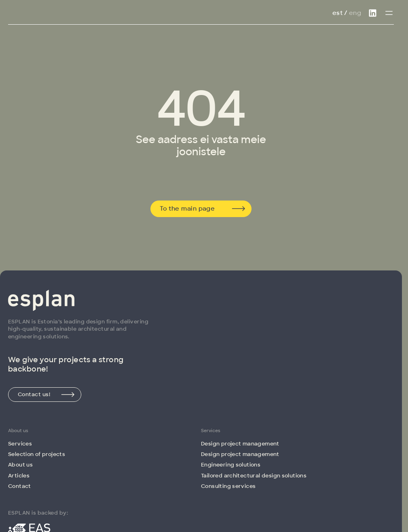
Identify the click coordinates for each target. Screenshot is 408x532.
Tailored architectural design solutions (254, 476)
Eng (355, 13)
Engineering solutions (231, 465)
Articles (19, 476)
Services (20, 444)
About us (20, 465)
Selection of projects (37, 454)
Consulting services (228, 486)
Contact (20, 486)
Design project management (240, 444)
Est (337, 13)
